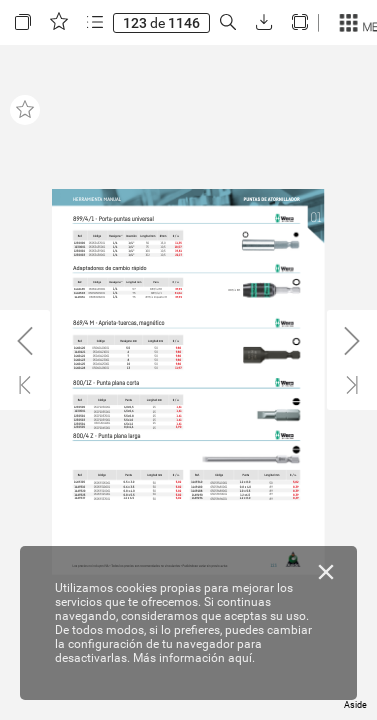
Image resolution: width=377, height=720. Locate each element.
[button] (23, 22)
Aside (355, 705)
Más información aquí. (194, 658)
